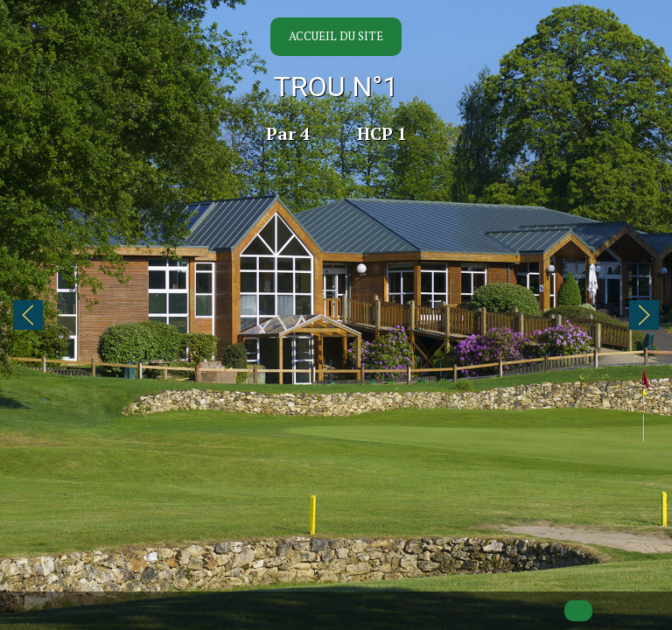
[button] (28, 315)
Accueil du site (336, 36)
